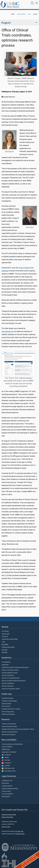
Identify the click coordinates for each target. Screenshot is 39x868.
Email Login (6, 634)
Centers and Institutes (9, 724)
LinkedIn (6, 766)
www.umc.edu (6, 827)
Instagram (6, 763)
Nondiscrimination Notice (10, 789)
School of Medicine (8, 683)
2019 (29, 14)
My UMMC (5, 645)
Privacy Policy (6, 791)
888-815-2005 (20, 834)
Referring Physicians (8, 714)
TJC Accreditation (7, 794)
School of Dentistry (8, 675)
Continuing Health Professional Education (15, 667)
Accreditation (6, 662)
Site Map (5, 650)
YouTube (6, 760)
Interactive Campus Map (10, 639)
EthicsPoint (5, 783)
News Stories (13, 7)
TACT (35, 473)
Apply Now (5, 665)
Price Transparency (8, 712)
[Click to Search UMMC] (32, 3)
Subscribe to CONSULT (9, 752)
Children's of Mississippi (9, 701)
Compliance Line (7, 781)
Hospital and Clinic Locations (11, 709)
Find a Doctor (6, 706)
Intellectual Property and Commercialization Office (18, 729)
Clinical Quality (6, 704)
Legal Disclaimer (7, 786)
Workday (5, 653)
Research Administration (10, 732)
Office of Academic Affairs (10, 670)
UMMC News (6, 749)
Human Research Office (9, 727)
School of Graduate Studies (11, 678)
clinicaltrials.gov (7, 331)
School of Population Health (11, 689)
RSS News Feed (8, 768)
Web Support (6, 797)
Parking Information (8, 647)
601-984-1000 (19, 831)
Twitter (5, 758)
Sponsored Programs (9, 735)
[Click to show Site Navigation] (37, 3)
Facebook (6, 755)
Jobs (3, 642)
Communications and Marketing (12, 744)
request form (16, 459)
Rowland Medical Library (10, 673)
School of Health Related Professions (14, 681)
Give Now (5, 637)
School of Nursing (7, 686)
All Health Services (8, 698)
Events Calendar (7, 747)
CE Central (5, 631)
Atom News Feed (9, 771)
